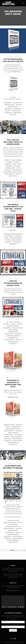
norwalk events (7, 328)
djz (7, 322)
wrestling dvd (13, 115)
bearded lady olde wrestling (10, 523)
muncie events (7, 439)
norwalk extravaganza (17, 328)
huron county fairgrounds (16, 238)
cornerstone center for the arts (13, 429)
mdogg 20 (19, 164)
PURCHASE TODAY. (16, 72)
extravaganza (18, 236)
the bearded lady (13, 344)
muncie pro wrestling (17, 439)
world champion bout (10, 174)
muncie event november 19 (16, 437)
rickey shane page (17, 242)
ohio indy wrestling (9, 334)
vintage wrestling (17, 113)
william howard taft (18, 172)
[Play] (3, 607)
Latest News (17, 57)
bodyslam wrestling (16, 427)
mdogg (14, 164)
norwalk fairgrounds (16, 240)
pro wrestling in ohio (9, 340)
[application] (13, 602)
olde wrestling (8, 113)
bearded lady (19, 425)
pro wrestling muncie (17, 441)
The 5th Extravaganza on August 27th (13, 283)
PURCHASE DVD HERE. (13, 397)
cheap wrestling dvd (18, 103)
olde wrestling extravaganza (13, 336)
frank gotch (7, 160)
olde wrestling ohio (13, 338)
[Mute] (21, 607)
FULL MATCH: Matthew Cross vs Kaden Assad (13, 142)
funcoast (6, 238)
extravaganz (19, 105)
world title (19, 174)
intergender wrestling (13, 107)
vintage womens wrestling (13, 443)
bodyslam (8, 427)
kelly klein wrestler (9, 435)
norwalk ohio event (16, 111)
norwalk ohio (9, 166)
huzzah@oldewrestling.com (13, 591)
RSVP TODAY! (13, 230)
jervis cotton (17, 322)
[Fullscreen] (23, 607)
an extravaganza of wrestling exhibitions (13, 234)
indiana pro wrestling (13, 433)
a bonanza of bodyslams (9, 425)
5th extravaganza (8, 103)
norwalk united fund (13, 332)
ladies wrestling (9, 109)
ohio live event (17, 166)
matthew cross (8, 164)
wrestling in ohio (13, 176)
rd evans (19, 168)
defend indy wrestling (9, 105)
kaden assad (10, 162)
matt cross (8, 111)
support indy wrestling (13, 342)
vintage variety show (17, 170)
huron (11, 322)
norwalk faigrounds (13, 330)
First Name (13, 625)
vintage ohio (7, 170)
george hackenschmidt (17, 160)
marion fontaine (18, 109)
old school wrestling (10, 168)
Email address (13, 620)
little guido (13, 324)
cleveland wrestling (9, 236)
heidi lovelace (19, 431)
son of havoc (19, 340)
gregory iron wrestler (9, 431)
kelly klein (6, 324)
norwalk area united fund (13, 326)
